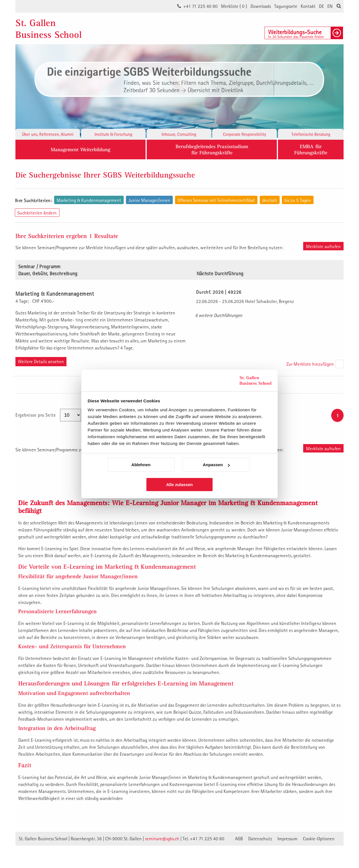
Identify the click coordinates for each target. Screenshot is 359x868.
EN (330, 6)
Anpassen (216, 465)
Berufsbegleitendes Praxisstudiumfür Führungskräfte (212, 149)
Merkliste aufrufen (323, 246)
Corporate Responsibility (245, 134)
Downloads (261, 6)
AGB (239, 839)
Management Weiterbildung (80, 149)
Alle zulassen (179, 485)
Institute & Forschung (113, 134)
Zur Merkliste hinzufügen (310, 364)
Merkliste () (234, 6)
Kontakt (308, 6)
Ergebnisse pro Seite (36, 415)
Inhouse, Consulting (179, 134)
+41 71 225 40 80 (200, 6)
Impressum (287, 839)
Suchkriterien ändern (37, 213)
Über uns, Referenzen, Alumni (48, 134)
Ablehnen (141, 465)
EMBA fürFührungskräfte (311, 149)
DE (321, 6)
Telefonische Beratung (311, 134)
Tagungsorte (286, 6)
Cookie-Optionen (319, 839)
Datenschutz (260, 839)
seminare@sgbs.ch (162, 839)
